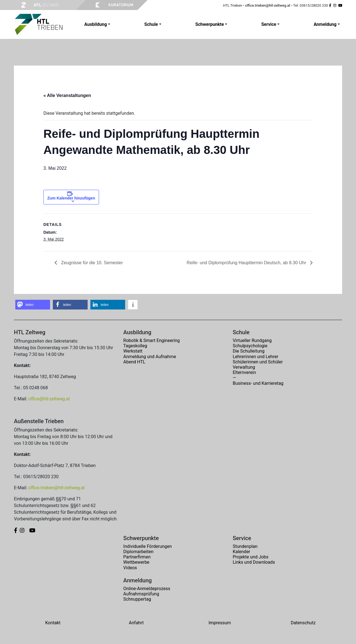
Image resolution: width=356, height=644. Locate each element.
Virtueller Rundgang (252, 340)
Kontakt (53, 623)
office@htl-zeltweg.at (49, 399)
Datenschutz (303, 623)
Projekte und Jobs (251, 557)
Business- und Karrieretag (258, 383)
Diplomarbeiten (138, 552)
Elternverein (244, 372)
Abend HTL (134, 362)
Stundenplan (245, 546)
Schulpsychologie (250, 346)
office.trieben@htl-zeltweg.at (268, 5)
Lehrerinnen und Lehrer (256, 357)
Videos (130, 568)
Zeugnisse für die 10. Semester (91, 263)
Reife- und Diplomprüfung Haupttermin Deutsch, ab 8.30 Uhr (247, 263)
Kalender (242, 552)
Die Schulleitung (249, 351)
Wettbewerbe (136, 562)
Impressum (220, 623)
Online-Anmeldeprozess (147, 589)
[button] (33, 305)
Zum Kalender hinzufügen (71, 198)
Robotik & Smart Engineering (151, 340)
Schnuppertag (137, 599)
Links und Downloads (254, 562)
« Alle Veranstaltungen (67, 95)
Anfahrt (136, 623)
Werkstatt (133, 351)
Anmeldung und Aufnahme (150, 357)
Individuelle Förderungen (147, 546)
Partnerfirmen (137, 557)
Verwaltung (244, 367)
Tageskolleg (135, 346)
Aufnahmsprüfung (141, 594)
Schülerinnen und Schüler (258, 362)
